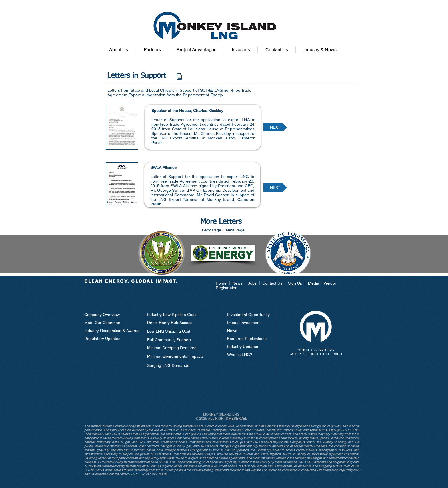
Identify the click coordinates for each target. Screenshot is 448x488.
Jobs (252, 283)
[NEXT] (275, 127)
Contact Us (272, 283)
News (238, 283)
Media (314, 283)
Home (222, 283)
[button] (119, 50)
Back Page (212, 230)
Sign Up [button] (295, 283)
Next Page (235, 230)
